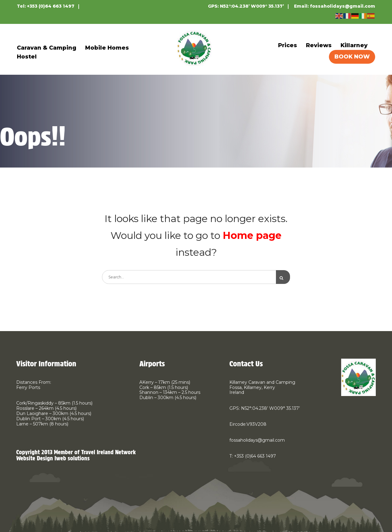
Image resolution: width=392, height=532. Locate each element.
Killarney (354, 45)
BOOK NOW (352, 57)
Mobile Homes (107, 48)
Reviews (319, 45)
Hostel (27, 57)
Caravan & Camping (47, 48)
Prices (288, 45)
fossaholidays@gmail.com (343, 6)
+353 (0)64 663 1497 (51, 6)
